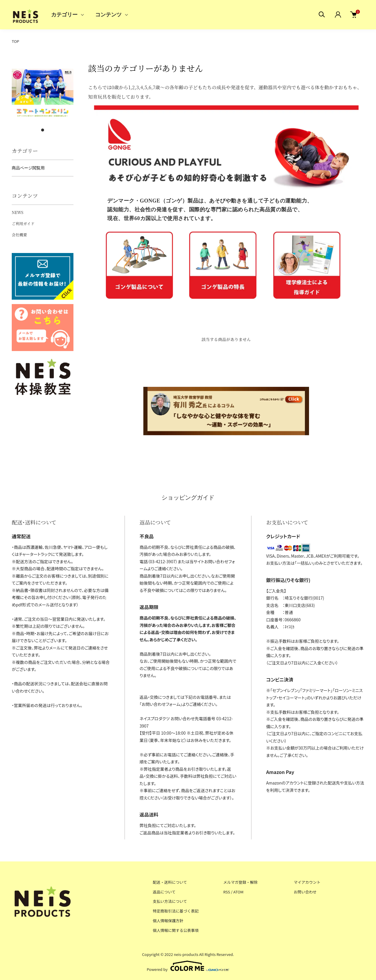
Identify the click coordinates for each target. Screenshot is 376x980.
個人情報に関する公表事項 (176, 930)
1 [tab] (43, 130)
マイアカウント (307, 882)
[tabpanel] (43, 93)
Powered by (188, 966)
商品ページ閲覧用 (28, 168)
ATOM (238, 892)
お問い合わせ (305, 892)
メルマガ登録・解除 (240, 882)
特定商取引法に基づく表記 (176, 911)
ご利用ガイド (23, 224)
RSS (227, 892)
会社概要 (19, 235)
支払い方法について (170, 901)
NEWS (17, 212)
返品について (164, 892)
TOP (15, 41)
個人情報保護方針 (168, 921)
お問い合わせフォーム (161, 704)
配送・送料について (170, 882)
